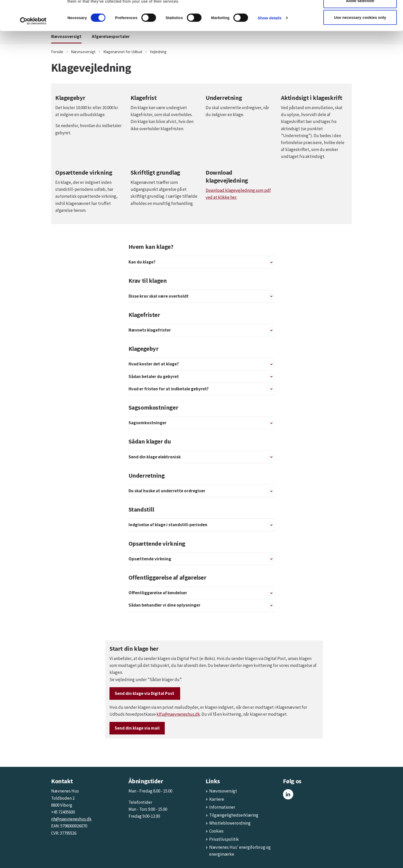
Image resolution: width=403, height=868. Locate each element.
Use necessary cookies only (360, 47)
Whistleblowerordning (230, 823)
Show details (270, 48)
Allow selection (360, 30)
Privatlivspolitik (224, 839)
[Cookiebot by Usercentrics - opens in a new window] (33, 51)
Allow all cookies (360, 13)
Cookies (216, 831)
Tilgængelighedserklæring (234, 815)
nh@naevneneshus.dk (71, 819)
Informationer (222, 807)
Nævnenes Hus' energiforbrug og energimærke (240, 851)
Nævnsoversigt (223, 791)
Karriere (217, 799)
